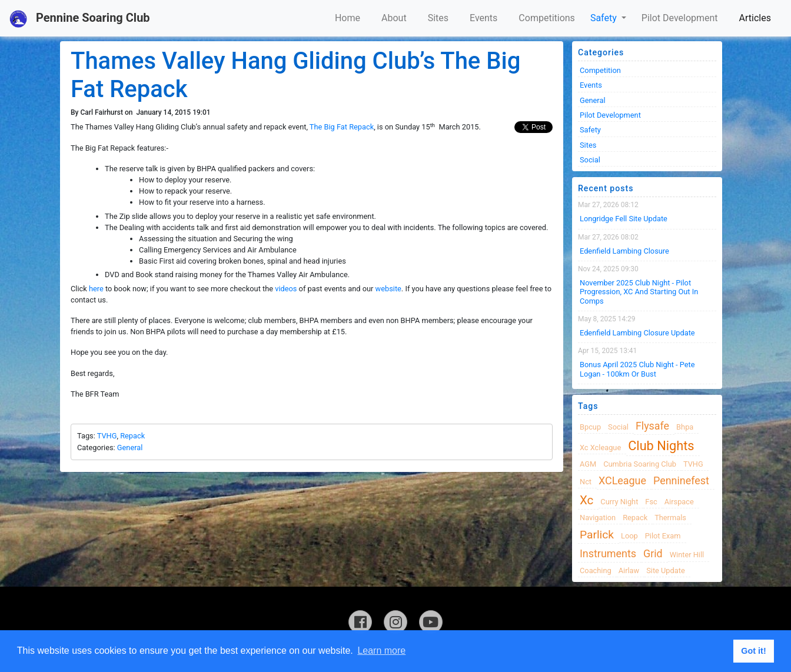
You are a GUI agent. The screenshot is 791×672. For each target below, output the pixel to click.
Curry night (619, 502)
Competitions (547, 18)
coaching (596, 570)
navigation (598, 518)
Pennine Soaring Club (80, 19)
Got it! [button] (753, 651)
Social (590, 160)
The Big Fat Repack (342, 127)
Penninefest (681, 480)
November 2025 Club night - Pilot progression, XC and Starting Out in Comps (639, 292)
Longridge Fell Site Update (624, 219)
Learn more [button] (381, 651)
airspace (679, 502)
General (130, 448)
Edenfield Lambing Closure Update (637, 333)
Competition (600, 70)
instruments (608, 553)
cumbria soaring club (640, 464)
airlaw (629, 570)
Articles (755, 18)
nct (586, 482)
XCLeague (622, 480)
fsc (651, 502)
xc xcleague (600, 448)
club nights (661, 446)
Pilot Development (680, 18)
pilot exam (663, 536)
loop (629, 536)
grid (653, 553)
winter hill (687, 555)
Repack (132, 436)
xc (586, 500)
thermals (670, 518)
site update (666, 570)
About (394, 18)
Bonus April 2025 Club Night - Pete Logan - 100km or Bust (637, 369)
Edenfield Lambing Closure (624, 251)
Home (348, 18)
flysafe (652, 426)
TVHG (107, 436)
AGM (588, 464)
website (388, 289)
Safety (605, 18)
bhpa (685, 427)
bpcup (590, 427)
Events (483, 18)
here (96, 289)
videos (286, 289)
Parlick (597, 535)
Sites (438, 18)
